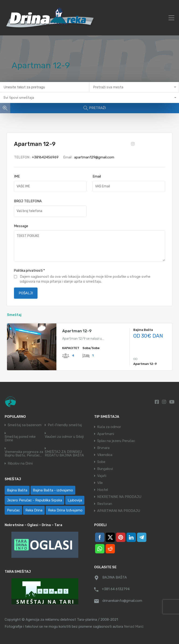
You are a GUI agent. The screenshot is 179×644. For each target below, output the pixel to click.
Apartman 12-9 (77, 331)
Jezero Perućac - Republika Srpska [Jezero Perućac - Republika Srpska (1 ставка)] (34, 500)
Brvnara (103, 448)
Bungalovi (105, 469)
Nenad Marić (134, 627)
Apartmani (106, 434)
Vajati (102, 476)
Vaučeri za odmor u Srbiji (64, 437)
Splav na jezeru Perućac (116, 441)
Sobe (101, 462)
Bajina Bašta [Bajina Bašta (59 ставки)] (17, 490)
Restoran (105, 504)
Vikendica (105, 455)
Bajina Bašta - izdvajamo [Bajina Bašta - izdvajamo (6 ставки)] (53, 490)
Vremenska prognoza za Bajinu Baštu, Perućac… (24, 454)
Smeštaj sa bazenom (25, 425)
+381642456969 (45, 157)
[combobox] (134, 87)
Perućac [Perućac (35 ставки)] (13, 510)
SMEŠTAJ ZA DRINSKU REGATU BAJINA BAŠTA (64, 454)
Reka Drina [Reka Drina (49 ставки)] (34, 510)
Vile (100, 483)
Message (21, 226)
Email (97, 176)
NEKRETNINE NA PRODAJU (119, 497)
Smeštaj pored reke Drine (20, 438)
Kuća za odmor (109, 427)
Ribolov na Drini (20, 464)
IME (17, 176)
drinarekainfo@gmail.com (122, 601)
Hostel (103, 490)
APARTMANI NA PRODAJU (119, 511)
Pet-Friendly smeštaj (65, 425)
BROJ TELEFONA (28, 201)
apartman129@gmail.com (94, 157)
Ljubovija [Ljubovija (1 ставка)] (75, 500)
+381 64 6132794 (116, 589)
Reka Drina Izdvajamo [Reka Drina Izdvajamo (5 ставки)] (65, 510)
